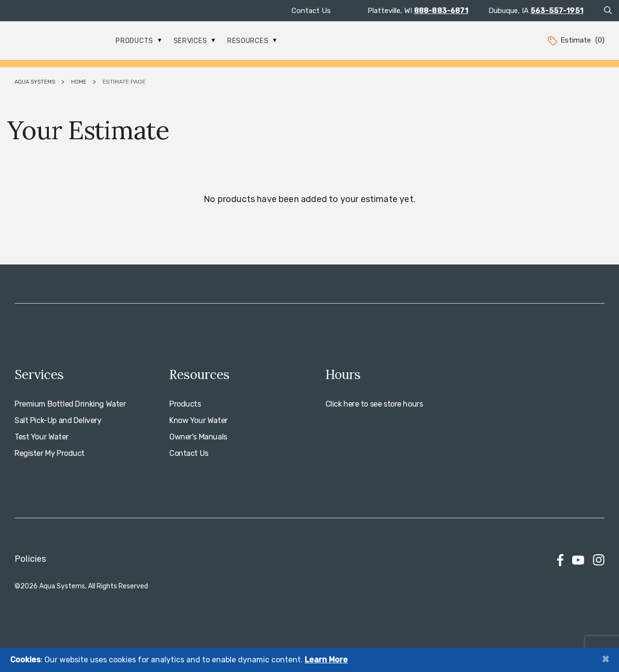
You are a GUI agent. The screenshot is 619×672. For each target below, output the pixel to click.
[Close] (605, 659)
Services (194, 41)
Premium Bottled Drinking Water (70, 404)
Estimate (575, 40)
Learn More (326, 660)
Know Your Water (199, 420)
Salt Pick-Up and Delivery (58, 420)
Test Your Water (42, 437)
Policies (30, 559)
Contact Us (311, 11)
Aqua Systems (35, 82)
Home (79, 82)
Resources (252, 41)
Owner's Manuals (198, 437)
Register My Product (50, 453)
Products (138, 41)
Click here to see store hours (374, 404)
